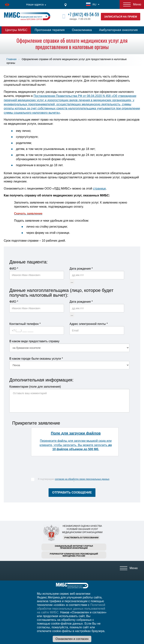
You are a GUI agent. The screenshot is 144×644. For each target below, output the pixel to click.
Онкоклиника (82, 30)
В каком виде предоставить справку (34, 341)
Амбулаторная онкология (118, 30)
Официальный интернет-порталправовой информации (74, 547)
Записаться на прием (121, 17)
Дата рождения (81, 269)
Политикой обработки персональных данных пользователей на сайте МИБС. (71, 609)
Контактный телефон (25, 324)
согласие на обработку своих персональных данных (82, 479)
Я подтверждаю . (74, 481)
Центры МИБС (16, 30)
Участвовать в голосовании (81, 538)
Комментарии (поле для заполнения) (35, 387)
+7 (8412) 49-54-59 (83, 14)
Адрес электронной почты (89, 324)
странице (99, 188)
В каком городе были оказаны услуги (36, 359)
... (72, 282)
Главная (12, 59)
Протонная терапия (50, 30)
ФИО (14, 269)
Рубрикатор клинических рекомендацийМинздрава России (74, 555)
